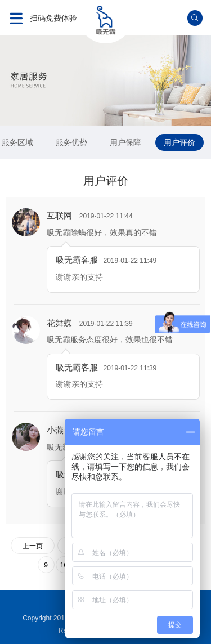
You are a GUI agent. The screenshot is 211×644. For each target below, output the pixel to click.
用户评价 (179, 142)
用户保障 (125, 142)
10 (64, 565)
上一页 (33, 546)
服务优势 (71, 142)
